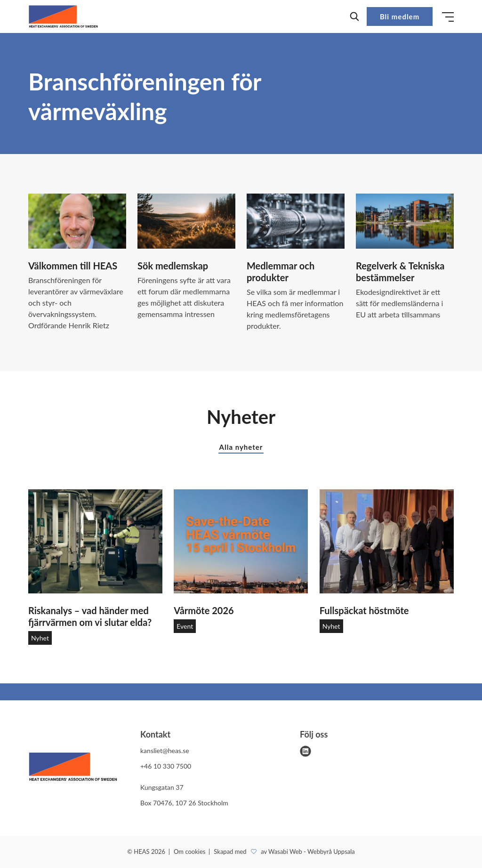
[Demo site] (63, 16)
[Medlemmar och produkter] (296, 221)
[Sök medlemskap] (186, 221)
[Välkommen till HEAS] (77, 221)
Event (185, 626)
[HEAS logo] (73, 768)
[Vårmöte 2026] (241, 541)
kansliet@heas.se (165, 750)
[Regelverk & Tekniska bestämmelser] (405, 221)
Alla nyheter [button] (241, 447)
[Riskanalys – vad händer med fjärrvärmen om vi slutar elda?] (95, 541)
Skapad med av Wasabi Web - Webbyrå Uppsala (284, 852)
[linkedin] (305, 751)
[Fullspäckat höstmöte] (387, 541)
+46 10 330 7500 (166, 766)
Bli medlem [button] (400, 16)
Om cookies (190, 852)
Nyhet (40, 638)
